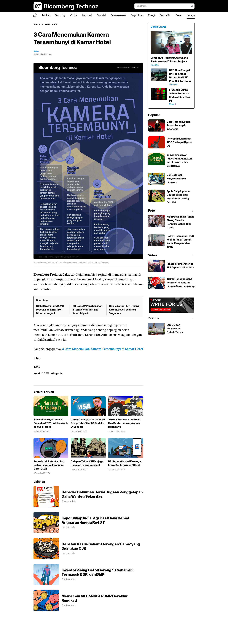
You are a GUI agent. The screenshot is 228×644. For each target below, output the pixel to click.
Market (46, 15)
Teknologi (60, 15)
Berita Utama (159, 27)
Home (37, 25)
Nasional (87, 15)
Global (74, 15)
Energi (151, 15)
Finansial (101, 15)
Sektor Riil (165, 15)
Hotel (37, 374)
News (36, 51)
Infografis (51, 25)
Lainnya (191, 15)
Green (179, 15)
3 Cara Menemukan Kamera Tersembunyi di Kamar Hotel (103, 349)
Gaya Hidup (137, 15)
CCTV (45, 374)
